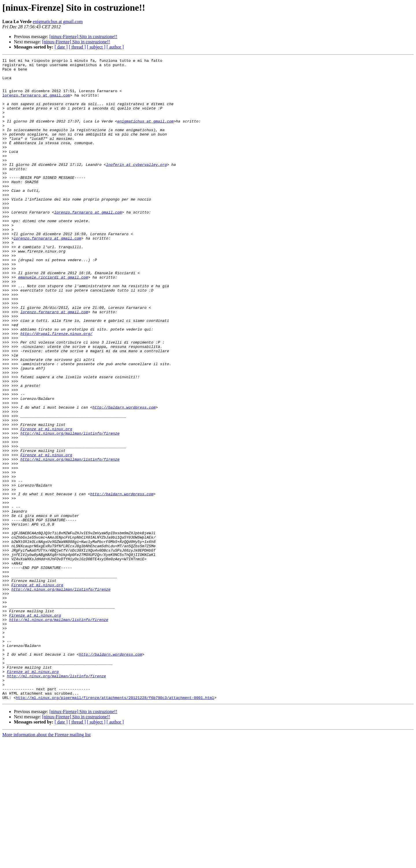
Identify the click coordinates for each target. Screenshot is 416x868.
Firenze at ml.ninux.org (46, 503)
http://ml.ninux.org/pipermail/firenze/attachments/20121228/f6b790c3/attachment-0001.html (115, 826)
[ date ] (61, 47)
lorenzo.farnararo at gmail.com (36, 103)
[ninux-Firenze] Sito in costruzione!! (83, 37)
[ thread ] (77, 47)
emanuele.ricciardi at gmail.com (53, 321)
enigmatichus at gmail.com (58, 22)
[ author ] (115, 47)
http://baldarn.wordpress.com (124, 477)
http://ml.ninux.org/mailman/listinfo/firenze (70, 509)
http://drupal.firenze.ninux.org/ (56, 389)
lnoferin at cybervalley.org (136, 186)
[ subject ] (96, 47)
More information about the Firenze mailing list (47, 863)
